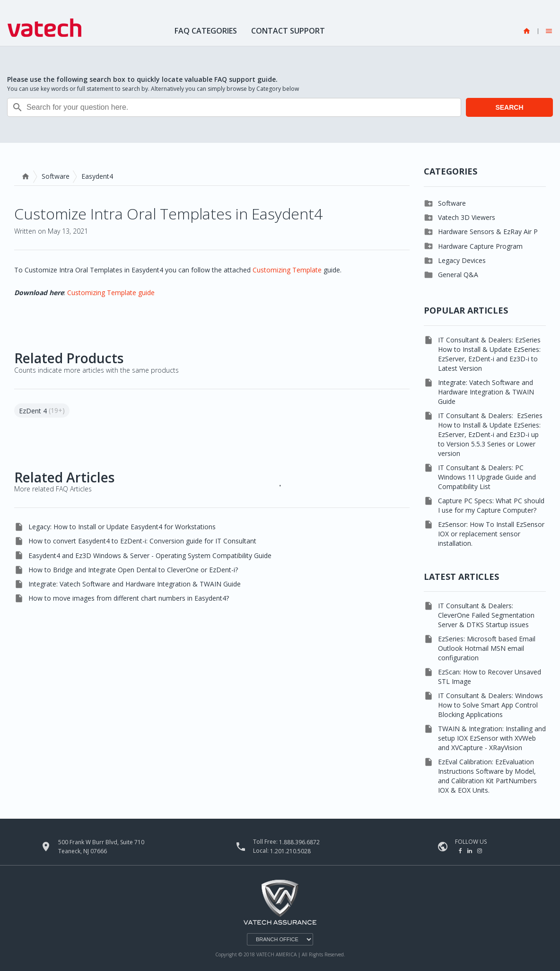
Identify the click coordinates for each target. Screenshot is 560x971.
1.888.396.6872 (299, 842)
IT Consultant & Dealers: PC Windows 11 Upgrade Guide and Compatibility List (487, 477)
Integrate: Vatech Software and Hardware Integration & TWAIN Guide (135, 584)
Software (56, 176)
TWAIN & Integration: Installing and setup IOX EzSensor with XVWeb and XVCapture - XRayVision (492, 738)
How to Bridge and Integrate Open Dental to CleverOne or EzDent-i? (133, 570)
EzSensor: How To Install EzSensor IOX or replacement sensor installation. (491, 534)
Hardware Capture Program (480, 246)
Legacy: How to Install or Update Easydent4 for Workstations (122, 527)
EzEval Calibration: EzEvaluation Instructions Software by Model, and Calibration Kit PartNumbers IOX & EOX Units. (487, 776)
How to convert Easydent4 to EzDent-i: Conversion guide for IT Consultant (142, 541)
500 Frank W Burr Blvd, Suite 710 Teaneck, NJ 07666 (101, 847)
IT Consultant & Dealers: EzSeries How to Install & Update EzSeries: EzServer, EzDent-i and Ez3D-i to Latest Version (489, 354)
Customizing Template (287, 270)
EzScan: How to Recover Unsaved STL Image (490, 677)
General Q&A (458, 275)
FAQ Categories (206, 31)
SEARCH (509, 107)
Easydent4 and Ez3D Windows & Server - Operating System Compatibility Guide (150, 555)
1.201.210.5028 (290, 851)
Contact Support (288, 31)
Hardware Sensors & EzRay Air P (488, 232)
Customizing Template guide (111, 293)
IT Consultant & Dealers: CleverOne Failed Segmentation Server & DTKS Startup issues (486, 615)
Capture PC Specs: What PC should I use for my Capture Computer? (491, 505)
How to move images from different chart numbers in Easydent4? (129, 598)
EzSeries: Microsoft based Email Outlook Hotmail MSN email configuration (487, 648)
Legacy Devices (462, 260)
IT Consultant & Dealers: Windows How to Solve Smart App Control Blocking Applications (490, 705)
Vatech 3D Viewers (467, 217)
